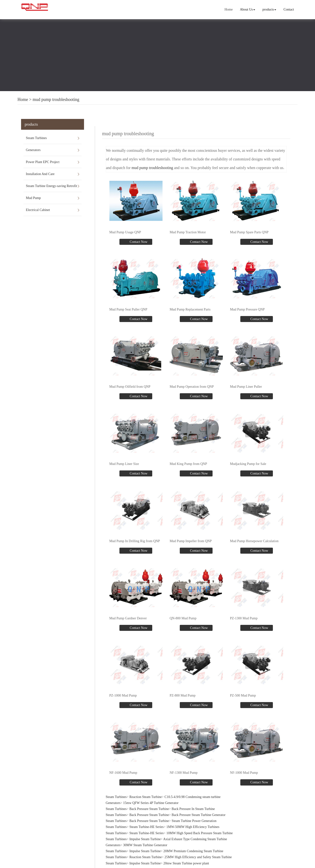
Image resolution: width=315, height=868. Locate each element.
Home (229, 9)
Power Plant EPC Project (43, 162)
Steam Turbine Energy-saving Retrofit (51, 186)
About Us (247, 9)
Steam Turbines (36, 138)
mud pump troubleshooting (56, 100)
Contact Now (138, 242)
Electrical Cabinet (38, 210)
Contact (289, 9)
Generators (33, 150)
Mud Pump (33, 198)
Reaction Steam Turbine (145, 797)
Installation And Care (40, 174)
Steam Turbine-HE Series (146, 827)
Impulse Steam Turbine (145, 839)
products (269, 9)
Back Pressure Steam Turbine (149, 809)
